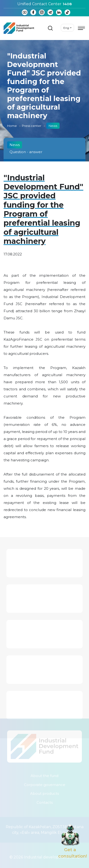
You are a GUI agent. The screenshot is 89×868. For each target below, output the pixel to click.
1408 (67, 4)
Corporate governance (45, 783)
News (15, 145)
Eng (66, 28)
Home (12, 126)
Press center (32, 126)
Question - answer (26, 152)
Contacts (45, 801)
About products (44, 792)
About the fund (44, 775)
